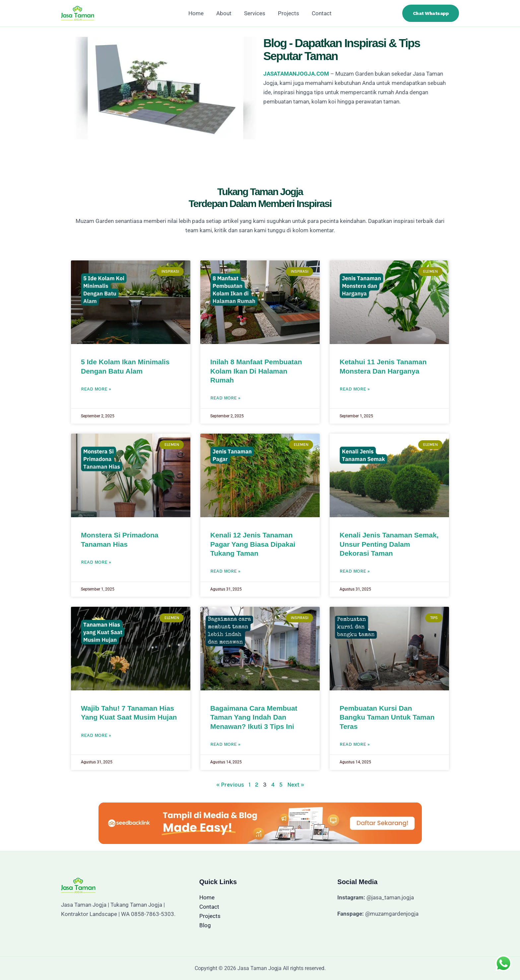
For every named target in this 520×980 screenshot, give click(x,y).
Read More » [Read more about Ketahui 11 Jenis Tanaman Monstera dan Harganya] (355, 389)
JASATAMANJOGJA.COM (296, 74)
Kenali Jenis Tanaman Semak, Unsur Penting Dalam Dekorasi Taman (389, 544)
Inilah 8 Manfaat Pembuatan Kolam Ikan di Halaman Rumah (256, 371)
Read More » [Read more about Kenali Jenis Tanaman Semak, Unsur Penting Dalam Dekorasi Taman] (355, 571)
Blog (205, 925)
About (225, 13)
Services (255, 13)
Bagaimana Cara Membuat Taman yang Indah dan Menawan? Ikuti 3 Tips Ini (254, 717)
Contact (319, 13)
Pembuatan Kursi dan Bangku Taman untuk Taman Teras (387, 717)
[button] (431, 13)
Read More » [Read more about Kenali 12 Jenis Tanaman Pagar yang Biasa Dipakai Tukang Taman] (225, 571)
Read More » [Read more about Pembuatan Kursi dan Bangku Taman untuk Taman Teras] (355, 744)
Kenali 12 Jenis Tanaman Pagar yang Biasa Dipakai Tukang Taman (253, 544)
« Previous (230, 785)
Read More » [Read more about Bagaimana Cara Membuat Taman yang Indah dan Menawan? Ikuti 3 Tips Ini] (225, 744)
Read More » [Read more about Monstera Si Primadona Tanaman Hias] (96, 562)
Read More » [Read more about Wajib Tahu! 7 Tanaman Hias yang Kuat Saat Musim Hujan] (96, 735)
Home (199, 13)
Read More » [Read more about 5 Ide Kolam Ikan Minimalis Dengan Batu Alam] (96, 389)
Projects (287, 13)
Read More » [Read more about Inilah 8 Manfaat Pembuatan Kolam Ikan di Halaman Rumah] (225, 398)
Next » (296, 785)
